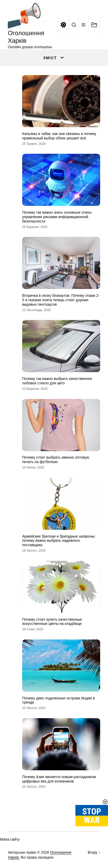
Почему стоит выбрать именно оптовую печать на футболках (56, 460)
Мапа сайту (10, 839)
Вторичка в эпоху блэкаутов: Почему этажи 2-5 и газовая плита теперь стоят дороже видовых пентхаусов (61, 300)
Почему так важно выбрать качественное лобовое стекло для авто (57, 381)
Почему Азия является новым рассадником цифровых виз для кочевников (59, 779)
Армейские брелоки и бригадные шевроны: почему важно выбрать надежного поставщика (59, 541)
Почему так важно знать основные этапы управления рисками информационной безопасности (57, 217)
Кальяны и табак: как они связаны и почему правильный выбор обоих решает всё (59, 136)
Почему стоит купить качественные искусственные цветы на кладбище (52, 622)
